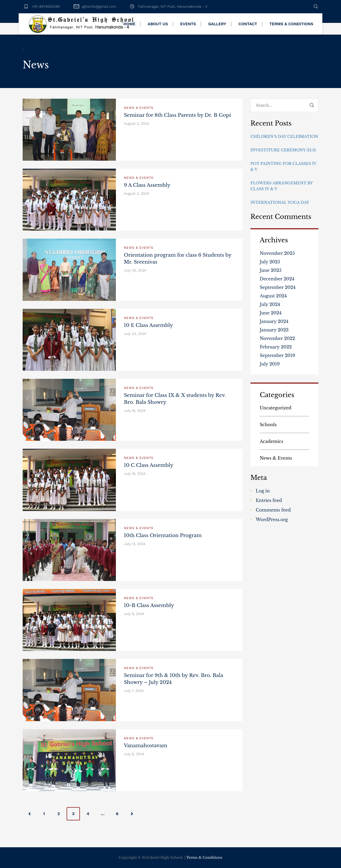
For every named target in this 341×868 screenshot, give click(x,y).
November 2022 (277, 338)
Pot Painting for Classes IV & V (283, 167)
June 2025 (271, 270)
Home (129, 24)
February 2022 (276, 347)
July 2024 (270, 304)
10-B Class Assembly (149, 605)
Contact (248, 24)
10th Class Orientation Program (163, 535)
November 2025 (277, 253)
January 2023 (274, 330)
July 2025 (270, 262)
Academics (271, 441)
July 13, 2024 (135, 544)
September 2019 (277, 355)
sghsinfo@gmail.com (99, 7)
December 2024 (277, 279)
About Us (158, 24)
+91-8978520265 (46, 7)
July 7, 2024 (134, 691)
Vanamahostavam (146, 746)
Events (188, 24)
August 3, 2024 (136, 124)
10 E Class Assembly (148, 325)
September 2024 (278, 287)
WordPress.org (272, 520)
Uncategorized (276, 408)
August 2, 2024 (136, 194)
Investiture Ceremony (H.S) (283, 150)
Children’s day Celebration (284, 136)
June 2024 (271, 313)
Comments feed (273, 510)
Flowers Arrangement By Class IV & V (282, 186)
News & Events (139, 108)
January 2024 (274, 321)
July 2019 (270, 364)
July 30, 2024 (135, 270)
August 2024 (273, 296)
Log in (263, 491)
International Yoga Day (280, 202)
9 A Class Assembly (147, 185)
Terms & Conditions (291, 24)
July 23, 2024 (135, 334)
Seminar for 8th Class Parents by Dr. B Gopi (177, 115)
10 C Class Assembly (149, 465)
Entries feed (269, 500)
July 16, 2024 (135, 411)
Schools (268, 425)
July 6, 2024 (134, 754)
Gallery (217, 24)
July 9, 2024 (134, 614)
